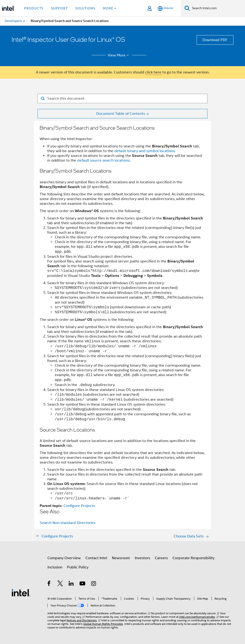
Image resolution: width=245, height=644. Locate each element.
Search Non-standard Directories (68, 523)
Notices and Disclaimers (82, 620)
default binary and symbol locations (144, 151)
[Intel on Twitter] (60, 584)
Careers (161, 558)
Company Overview (64, 558)
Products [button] (34, 8)
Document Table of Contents (121, 114)
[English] (165, 8)
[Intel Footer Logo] (21, 592)
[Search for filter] (122, 99)
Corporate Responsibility (194, 558)
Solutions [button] (85, 8)
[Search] (187, 8)
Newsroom (121, 558)
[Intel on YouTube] (83, 584)
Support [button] (59, 8)
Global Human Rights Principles (103, 624)
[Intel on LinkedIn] (71, 584)
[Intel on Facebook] (49, 584)
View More (119, 55)
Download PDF (215, 40)
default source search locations (103, 160)
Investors (142, 558)
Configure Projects (79, 506)
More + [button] (110, 8)
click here (153, 72)
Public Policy (78, 567)
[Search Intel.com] (218, 8)
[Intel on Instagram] (94, 584)
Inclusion (55, 567)
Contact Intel (96, 558)
